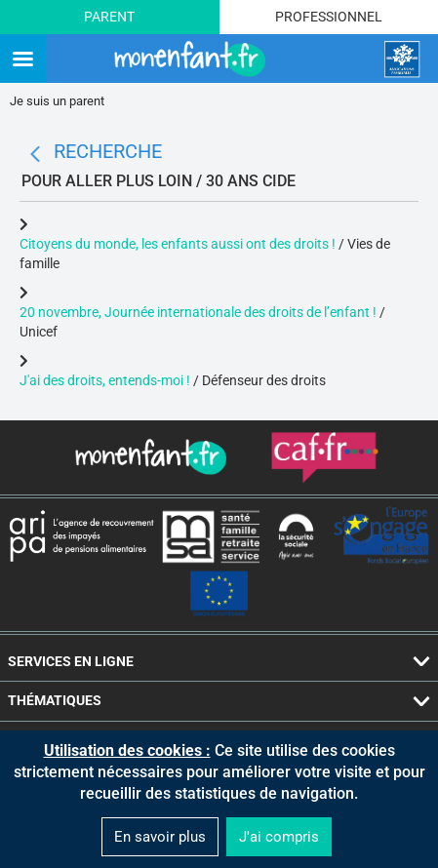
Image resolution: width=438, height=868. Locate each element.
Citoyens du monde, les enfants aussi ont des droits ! (178, 244)
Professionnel (329, 17)
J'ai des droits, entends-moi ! (105, 380)
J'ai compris (279, 837)
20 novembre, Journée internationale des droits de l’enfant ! (199, 312)
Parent (109, 17)
